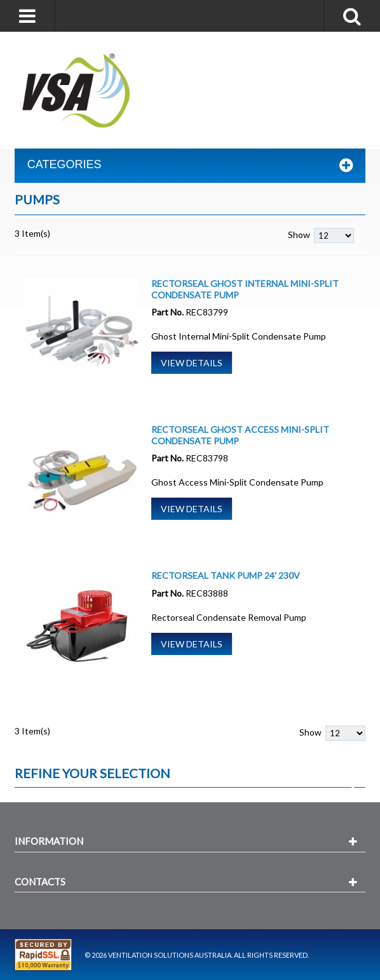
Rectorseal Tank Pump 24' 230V (226, 575)
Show (299, 235)
